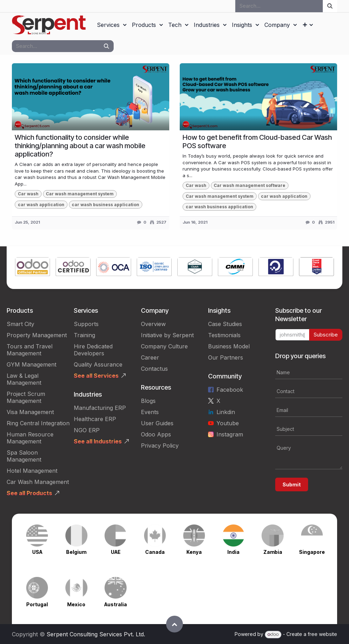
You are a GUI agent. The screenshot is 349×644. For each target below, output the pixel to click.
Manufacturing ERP (100, 408)
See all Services (96, 376)
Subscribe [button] (326, 335)
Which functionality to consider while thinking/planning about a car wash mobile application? (80, 146)
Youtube (228, 423)
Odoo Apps (156, 434)
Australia (116, 604)
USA (37, 552)
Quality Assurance (98, 364)
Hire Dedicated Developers (93, 350)
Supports (86, 324)
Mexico (76, 604)
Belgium (76, 552)
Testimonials (224, 335)
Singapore (312, 552)
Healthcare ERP (95, 419)
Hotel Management (32, 471)
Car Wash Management (38, 482)
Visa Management (30, 412)
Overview (153, 324)
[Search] (330, 6)
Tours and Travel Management (30, 350)
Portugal (37, 604)
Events (150, 412)
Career (150, 357)
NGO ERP (87, 430)
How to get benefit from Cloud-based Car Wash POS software (257, 142)
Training (84, 335)
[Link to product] (33, 268)
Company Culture (164, 346)
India (233, 552)
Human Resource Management (30, 438)
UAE (116, 552)
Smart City (20, 324)
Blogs (148, 401)
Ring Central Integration (38, 423)
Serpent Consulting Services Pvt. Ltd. (96, 634)
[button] (174, 624)
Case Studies (225, 324)
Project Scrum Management (26, 397)
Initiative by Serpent (167, 335)
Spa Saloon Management (24, 456)
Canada (155, 552)
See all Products (29, 493)
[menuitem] (112, 25)
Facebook (230, 390)
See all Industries (98, 441)
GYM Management (31, 364)
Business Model (229, 346)
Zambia (273, 552)
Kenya (194, 552)
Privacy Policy (160, 446)
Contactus (154, 369)
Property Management (37, 335)
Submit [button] (292, 484)
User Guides (157, 423)
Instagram (230, 434)
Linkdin (226, 412)
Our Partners (226, 357)
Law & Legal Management (24, 379)
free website (322, 634)
